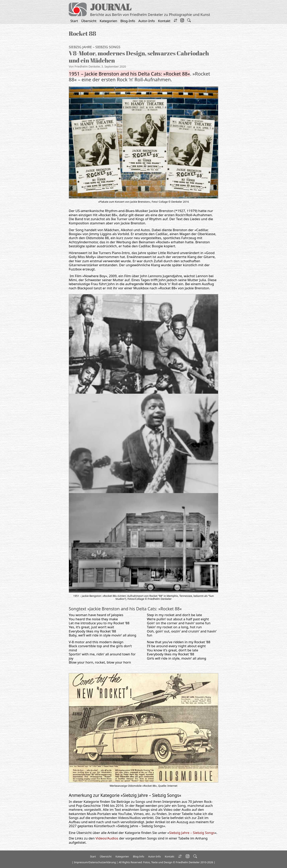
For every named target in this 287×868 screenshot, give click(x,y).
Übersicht (89, 21)
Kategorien (108, 21)
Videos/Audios (107, 838)
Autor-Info (147, 21)
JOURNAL (111, 7)
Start (74, 21)
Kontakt (164, 21)
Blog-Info (128, 21)
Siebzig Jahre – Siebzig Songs (94, 47)
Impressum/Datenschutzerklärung (95, 862)
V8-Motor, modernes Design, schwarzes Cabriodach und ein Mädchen (139, 57)
